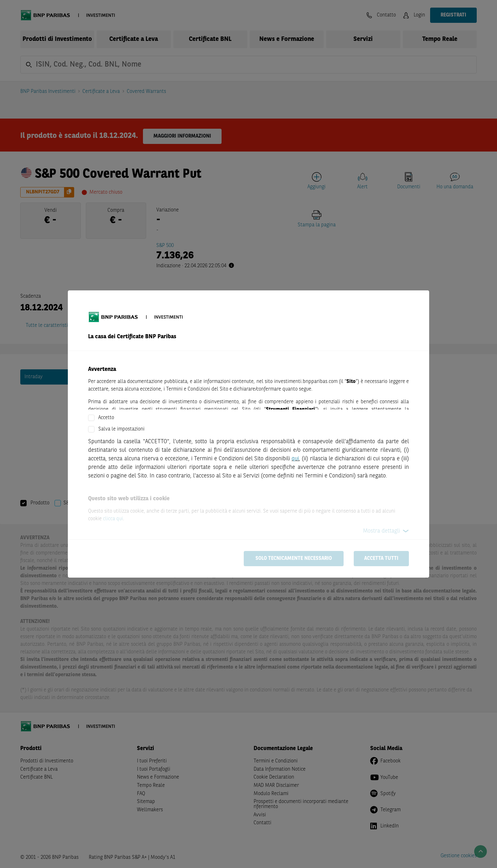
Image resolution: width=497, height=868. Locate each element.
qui (295, 459)
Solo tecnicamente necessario (294, 559)
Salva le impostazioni (121, 429)
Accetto (106, 418)
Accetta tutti (381, 559)
